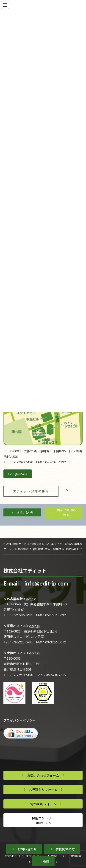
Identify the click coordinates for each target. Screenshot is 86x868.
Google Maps (18, 474)
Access (31, 599)
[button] (31, 491)
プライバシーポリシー (19, 720)
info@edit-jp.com (46, 583)
